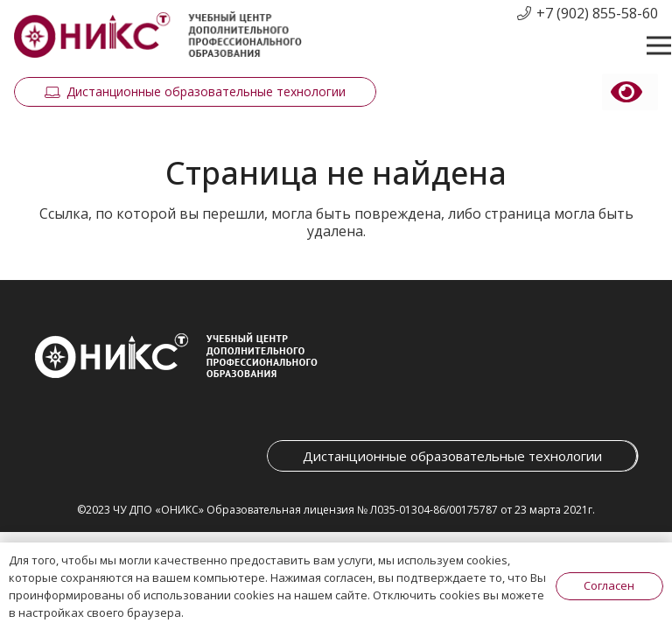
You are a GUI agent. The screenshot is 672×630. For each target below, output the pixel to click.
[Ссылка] (158, 35)
